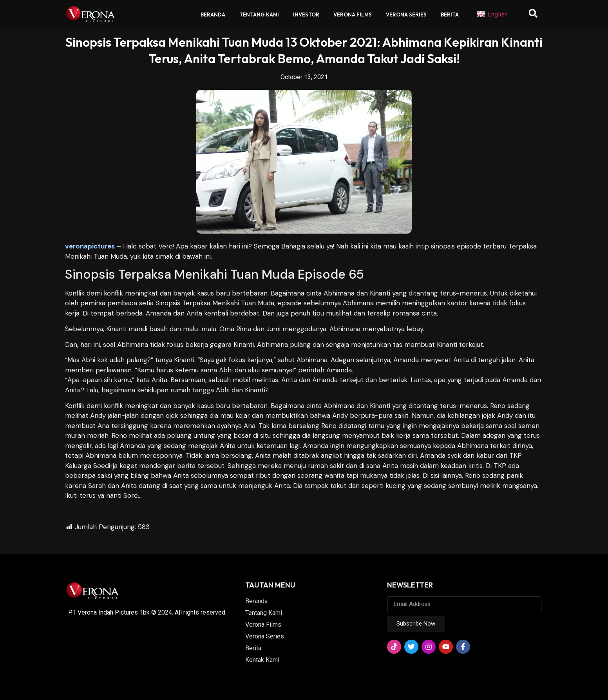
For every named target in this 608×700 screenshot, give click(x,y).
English (492, 15)
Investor (306, 15)
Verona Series (406, 15)
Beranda (213, 15)
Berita (450, 15)
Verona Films (353, 15)
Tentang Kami (259, 15)
